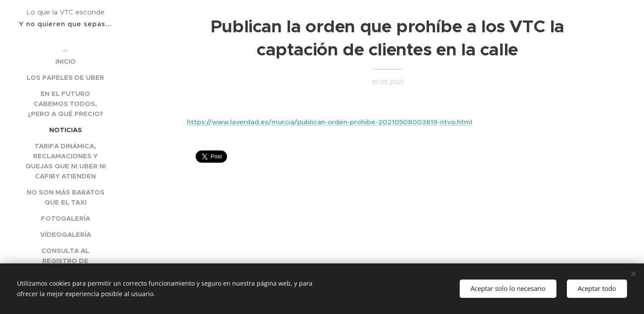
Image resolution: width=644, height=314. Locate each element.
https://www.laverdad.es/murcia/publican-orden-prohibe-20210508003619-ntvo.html (330, 122)
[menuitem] (65, 61)
